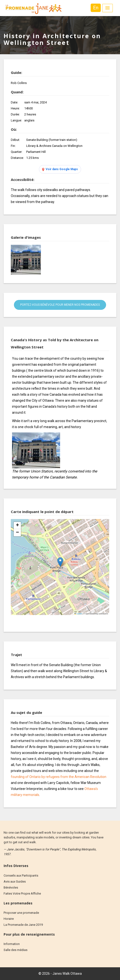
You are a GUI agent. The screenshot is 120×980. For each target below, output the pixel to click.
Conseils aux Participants (21, 875)
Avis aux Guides (15, 881)
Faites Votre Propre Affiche (22, 893)
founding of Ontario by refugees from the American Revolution (59, 777)
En (96, 8)
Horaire (9, 919)
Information (12, 944)
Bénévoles (11, 887)
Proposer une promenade (21, 913)
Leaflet (78, 614)
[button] (60, 562)
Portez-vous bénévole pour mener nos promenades (60, 305)
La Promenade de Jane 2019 (23, 925)
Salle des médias (16, 950)
